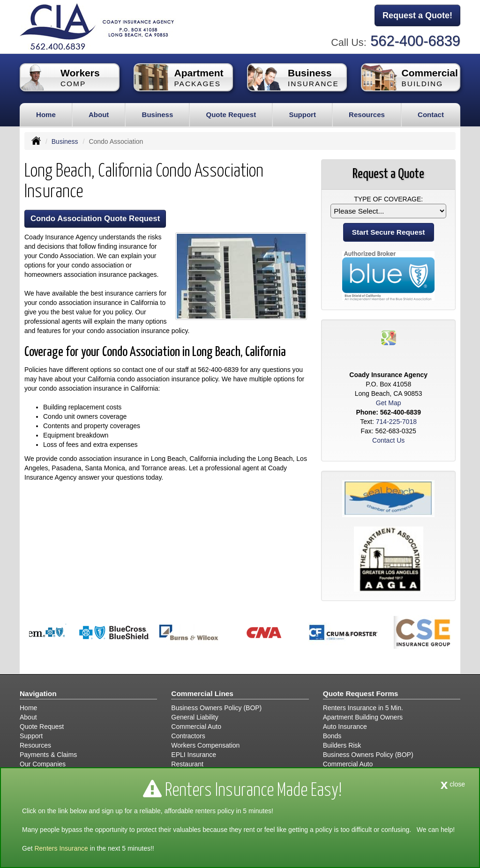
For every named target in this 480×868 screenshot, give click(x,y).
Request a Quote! (417, 15)
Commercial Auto (196, 727)
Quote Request (42, 727)
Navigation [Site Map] (38, 694)
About (99, 115)
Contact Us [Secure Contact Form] (388, 440)
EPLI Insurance (194, 755)
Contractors (188, 736)
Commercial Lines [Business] (202, 694)
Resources (35, 745)
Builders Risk (342, 745)
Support (31, 736)
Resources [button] (367, 115)
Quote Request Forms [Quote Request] (361, 694)
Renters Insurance (61, 848)
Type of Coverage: (388, 199)
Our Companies (43, 764)
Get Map (389, 403)
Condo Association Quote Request (95, 219)
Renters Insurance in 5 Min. (363, 708)
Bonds (332, 736)
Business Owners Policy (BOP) (216, 708)
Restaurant (187, 764)
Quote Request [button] (231, 115)
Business (65, 141)
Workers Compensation (205, 745)
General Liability (195, 717)
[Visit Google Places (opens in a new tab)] (389, 337)
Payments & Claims (48, 755)
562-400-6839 (415, 41)
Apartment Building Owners (363, 717)
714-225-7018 (396, 422)
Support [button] (302, 115)
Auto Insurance (345, 727)
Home (46, 115)
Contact (431, 115)
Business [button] (158, 115)
